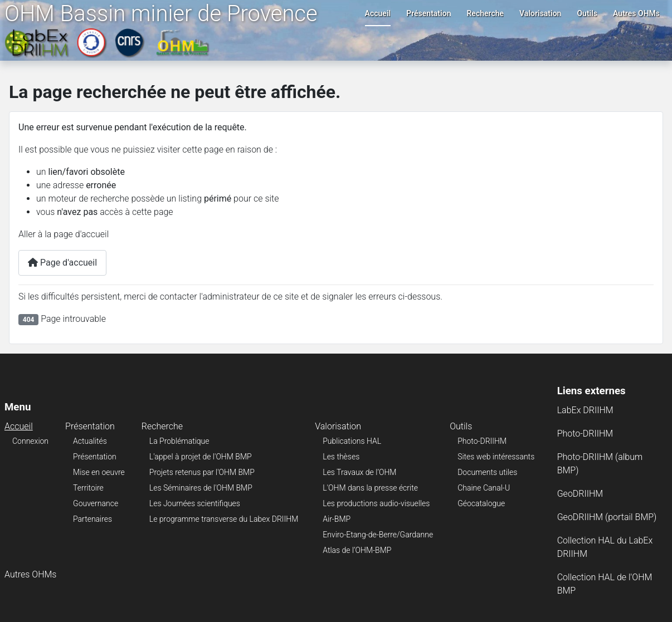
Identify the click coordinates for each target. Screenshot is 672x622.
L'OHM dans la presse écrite (370, 488)
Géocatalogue (481, 503)
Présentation (428, 13)
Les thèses (341, 457)
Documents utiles (487, 472)
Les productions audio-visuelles (376, 503)
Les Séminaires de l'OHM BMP (201, 488)
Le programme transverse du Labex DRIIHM (224, 519)
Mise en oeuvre (99, 472)
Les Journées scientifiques (195, 503)
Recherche (485, 13)
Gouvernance (96, 503)
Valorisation (540, 13)
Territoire (88, 488)
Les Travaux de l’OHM (359, 472)
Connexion (30, 441)
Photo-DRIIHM (482, 441)
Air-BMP (337, 519)
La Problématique (179, 441)
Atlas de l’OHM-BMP (357, 550)
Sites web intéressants (496, 457)
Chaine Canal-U (484, 488)
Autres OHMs (636, 13)
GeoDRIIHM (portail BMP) (607, 517)
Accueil (378, 13)
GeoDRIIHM (580, 494)
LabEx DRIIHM (585, 410)
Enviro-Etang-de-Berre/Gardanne (378, 535)
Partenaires (92, 519)
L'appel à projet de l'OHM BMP (201, 457)
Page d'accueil (62, 263)
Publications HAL (352, 441)
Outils (587, 13)
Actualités (90, 441)
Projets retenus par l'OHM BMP (202, 472)
